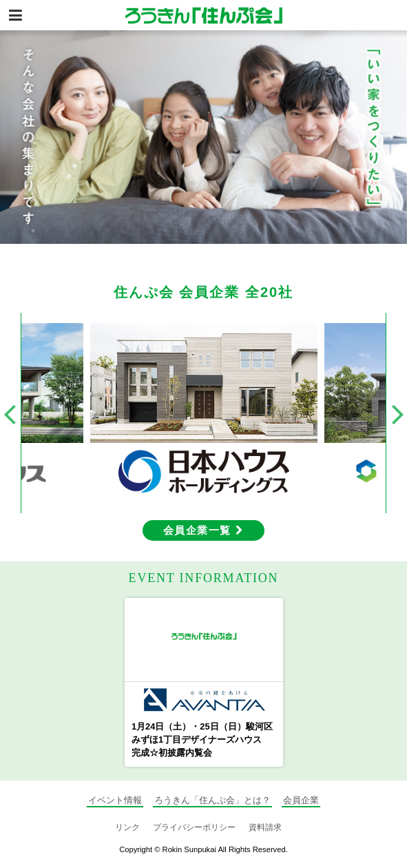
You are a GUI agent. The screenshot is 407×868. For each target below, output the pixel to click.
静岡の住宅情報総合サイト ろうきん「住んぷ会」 (204, 15)
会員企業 (301, 800)
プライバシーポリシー (194, 827)
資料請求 (265, 827)
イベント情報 (115, 800)
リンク (127, 827)
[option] (203, 137)
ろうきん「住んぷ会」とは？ (212, 800)
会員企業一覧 (203, 530)
